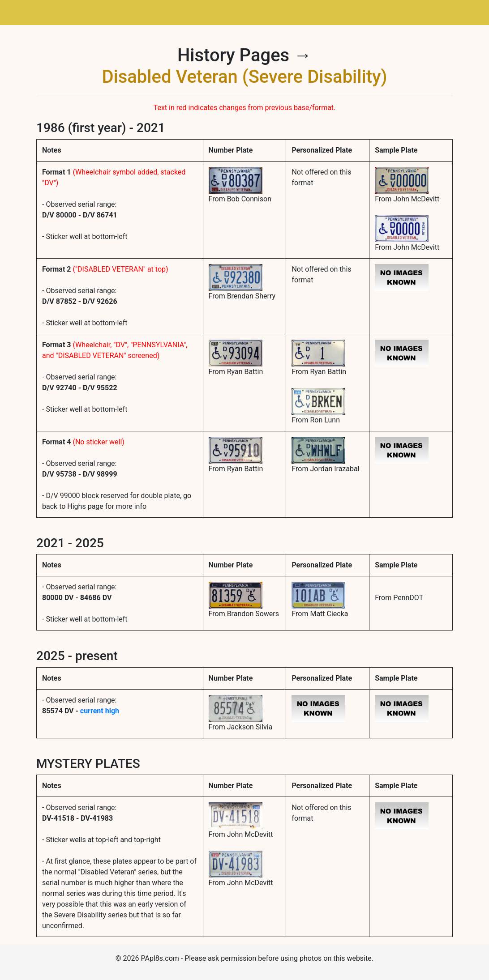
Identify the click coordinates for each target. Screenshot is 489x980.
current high (100, 711)
